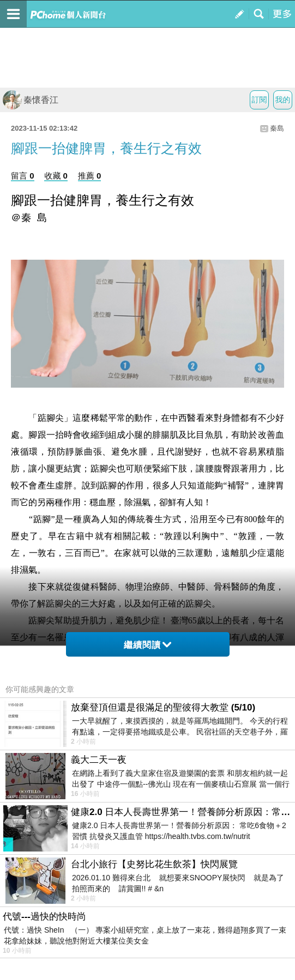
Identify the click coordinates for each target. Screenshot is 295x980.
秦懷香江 (31, 100)
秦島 (277, 128)
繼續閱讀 (147, 645)
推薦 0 (90, 176)
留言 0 (23, 176)
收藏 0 (56, 176)
